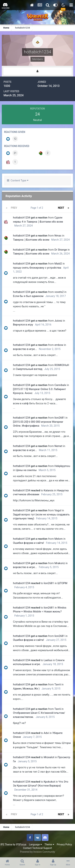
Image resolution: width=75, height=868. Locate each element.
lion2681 (60, 418)
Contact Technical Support (37, 848)
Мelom (59, 539)
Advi (46, 733)
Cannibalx (60, 385)
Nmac (58, 236)
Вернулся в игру (23, 325)
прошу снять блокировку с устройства (37, 268)
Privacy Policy (64, 844)
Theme (49, 844)
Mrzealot (49, 757)
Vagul (58, 510)
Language (35, 844)
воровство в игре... (25, 349)
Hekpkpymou (62, 466)
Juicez (58, 321)
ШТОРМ (62, 583)
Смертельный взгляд (29, 369)
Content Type (18, 180)
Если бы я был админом (28, 296)
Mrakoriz (60, 563)
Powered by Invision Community (37, 852)
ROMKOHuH (62, 365)
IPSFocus (21, 844)
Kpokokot (49, 782)
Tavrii (58, 684)
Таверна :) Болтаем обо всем (45, 222)
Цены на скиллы (26, 470)
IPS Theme (6, 844)
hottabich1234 (22, 218)
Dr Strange (61, 250)
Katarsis (49, 490)
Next (61, 208)
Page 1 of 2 (37, 208)
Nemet (59, 446)
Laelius (48, 660)
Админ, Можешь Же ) (26, 689)
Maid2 (58, 264)
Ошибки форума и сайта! (29, 543)
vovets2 (59, 292)
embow (59, 345)
